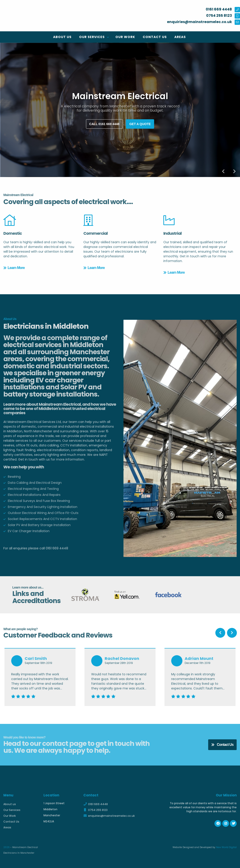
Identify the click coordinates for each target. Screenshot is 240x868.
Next (234, 171)
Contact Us (155, 37)
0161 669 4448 (96, 804)
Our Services (92, 37)
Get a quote (140, 124)
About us (62, 37)
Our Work (125, 37)
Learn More (14, 268)
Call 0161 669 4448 (104, 124)
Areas (180, 37)
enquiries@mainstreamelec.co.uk (109, 816)
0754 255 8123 (95, 810)
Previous (223, 171)
